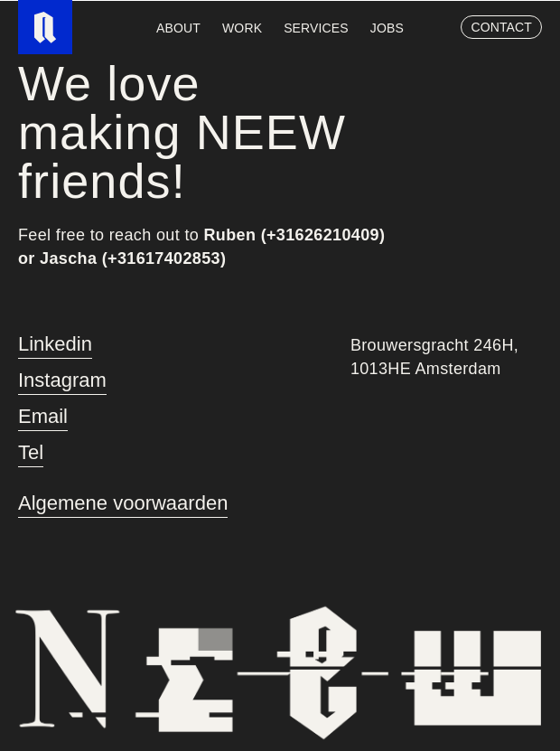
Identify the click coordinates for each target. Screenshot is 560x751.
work (242, 28)
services (316, 28)
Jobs (387, 28)
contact (501, 27)
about (178, 28)
